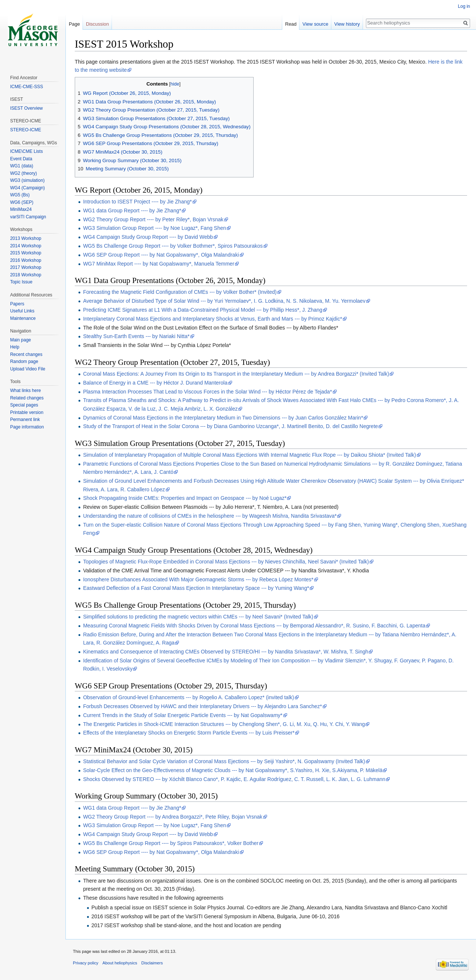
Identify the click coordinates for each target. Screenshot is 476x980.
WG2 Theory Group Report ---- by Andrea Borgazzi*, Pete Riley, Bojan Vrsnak (173, 817)
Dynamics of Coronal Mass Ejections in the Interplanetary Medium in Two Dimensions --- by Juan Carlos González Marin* (223, 418)
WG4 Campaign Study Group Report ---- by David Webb (148, 237)
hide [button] (175, 84)
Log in (464, 6)
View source (315, 24)
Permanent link (25, 420)
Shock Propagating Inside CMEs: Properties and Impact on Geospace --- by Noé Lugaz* (185, 498)
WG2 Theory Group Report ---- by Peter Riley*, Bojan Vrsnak (153, 219)
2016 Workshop (26, 260)
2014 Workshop (26, 246)
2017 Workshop (26, 267)
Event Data (21, 159)
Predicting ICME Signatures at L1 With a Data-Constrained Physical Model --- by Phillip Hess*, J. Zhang (203, 310)
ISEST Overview (26, 108)
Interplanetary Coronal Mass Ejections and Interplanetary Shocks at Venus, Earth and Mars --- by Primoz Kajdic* (212, 319)
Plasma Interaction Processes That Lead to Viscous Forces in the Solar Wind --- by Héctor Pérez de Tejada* (207, 392)
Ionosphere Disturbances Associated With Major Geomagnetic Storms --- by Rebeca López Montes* (198, 579)
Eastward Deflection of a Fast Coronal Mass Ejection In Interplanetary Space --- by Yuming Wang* (196, 588)
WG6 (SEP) (22, 202)
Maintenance (23, 318)
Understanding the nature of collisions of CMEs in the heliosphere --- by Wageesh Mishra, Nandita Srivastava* (210, 516)
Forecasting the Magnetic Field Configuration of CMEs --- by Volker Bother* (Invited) (180, 292)
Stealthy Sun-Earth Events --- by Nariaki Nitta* (136, 336)
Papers (17, 304)
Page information (27, 427)
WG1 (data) (22, 166)
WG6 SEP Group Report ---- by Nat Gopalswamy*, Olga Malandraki (161, 255)
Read (291, 24)
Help (15, 347)
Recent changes (26, 354)
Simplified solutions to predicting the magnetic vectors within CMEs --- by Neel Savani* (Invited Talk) (198, 617)
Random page (24, 362)
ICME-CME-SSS (27, 87)
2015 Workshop (26, 253)
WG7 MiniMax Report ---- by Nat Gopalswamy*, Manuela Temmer (159, 264)
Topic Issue (21, 282)
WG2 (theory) (23, 173)
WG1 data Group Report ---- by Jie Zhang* (132, 211)
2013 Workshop (26, 238)
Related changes (27, 398)
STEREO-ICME (25, 130)
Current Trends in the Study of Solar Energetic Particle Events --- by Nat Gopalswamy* (183, 715)
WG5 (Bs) (20, 195)
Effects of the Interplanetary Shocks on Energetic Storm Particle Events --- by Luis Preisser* (189, 733)
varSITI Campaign (28, 217)
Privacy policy (86, 963)
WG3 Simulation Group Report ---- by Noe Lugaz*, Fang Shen (154, 228)
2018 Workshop (26, 275)
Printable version (27, 412)
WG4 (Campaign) (27, 188)
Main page (20, 340)
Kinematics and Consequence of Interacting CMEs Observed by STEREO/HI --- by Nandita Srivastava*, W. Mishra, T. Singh (226, 652)
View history (347, 24)
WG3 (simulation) (27, 180)
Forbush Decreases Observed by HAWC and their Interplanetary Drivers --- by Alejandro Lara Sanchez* (202, 706)
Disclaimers (152, 963)
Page (74, 24)
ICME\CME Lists (26, 151)
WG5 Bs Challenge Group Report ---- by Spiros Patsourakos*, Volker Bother (171, 843)
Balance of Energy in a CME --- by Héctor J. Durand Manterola (155, 383)
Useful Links (22, 311)
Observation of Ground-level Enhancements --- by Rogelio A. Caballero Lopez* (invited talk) (188, 697)
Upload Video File (28, 369)
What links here (25, 391)
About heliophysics (120, 963)
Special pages (24, 405)
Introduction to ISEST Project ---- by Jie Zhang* (137, 202)
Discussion (97, 24)
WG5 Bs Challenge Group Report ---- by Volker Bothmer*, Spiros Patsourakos (173, 246)
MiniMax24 (21, 209)
